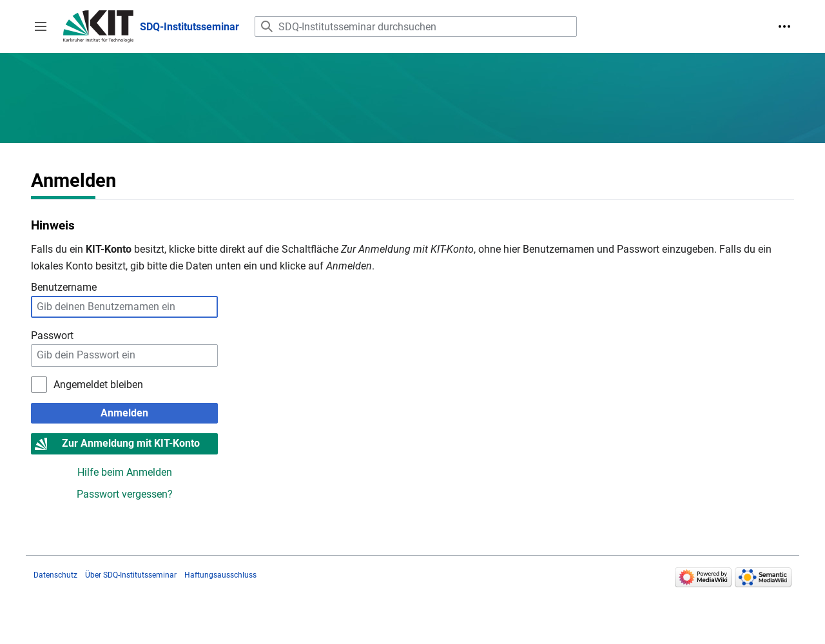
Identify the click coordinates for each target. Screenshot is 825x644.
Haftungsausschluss (220, 575)
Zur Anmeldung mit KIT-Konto (131, 443)
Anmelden (124, 413)
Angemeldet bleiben (98, 385)
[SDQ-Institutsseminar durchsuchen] (416, 26)
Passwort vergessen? (125, 494)
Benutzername (64, 287)
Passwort (52, 336)
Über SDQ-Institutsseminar (131, 575)
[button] (41, 26)
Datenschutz (55, 575)
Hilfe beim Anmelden (125, 472)
